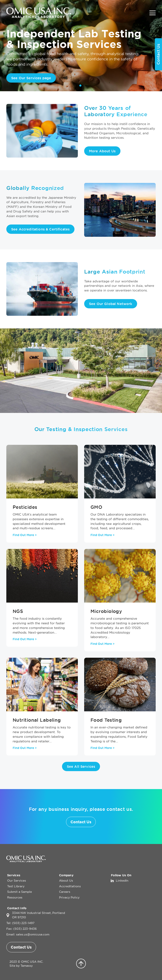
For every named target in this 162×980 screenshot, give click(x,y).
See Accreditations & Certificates (40, 229)
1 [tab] (80, 86)
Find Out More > (25, 535)
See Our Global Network (111, 304)
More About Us (102, 151)
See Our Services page (31, 78)
